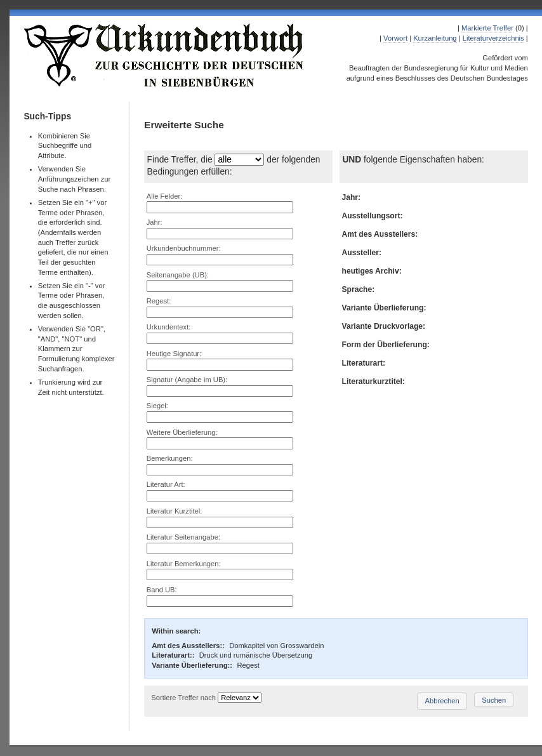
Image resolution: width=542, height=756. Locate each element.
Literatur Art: (166, 484)
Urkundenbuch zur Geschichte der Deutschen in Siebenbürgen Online (164, 55)
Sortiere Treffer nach (183, 698)
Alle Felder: (165, 196)
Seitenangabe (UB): (178, 275)
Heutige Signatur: (174, 354)
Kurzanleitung (435, 38)
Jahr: (155, 222)
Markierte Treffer (487, 28)
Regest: (159, 301)
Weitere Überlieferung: (182, 432)
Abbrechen (442, 701)
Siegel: (157, 406)
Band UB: (162, 590)
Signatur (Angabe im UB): (187, 380)
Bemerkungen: (170, 458)
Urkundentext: (169, 327)
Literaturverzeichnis (493, 38)
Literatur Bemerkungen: (184, 564)
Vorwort (395, 38)
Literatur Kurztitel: (175, 511)
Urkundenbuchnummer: (184, 248)
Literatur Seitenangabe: (183, 537)
